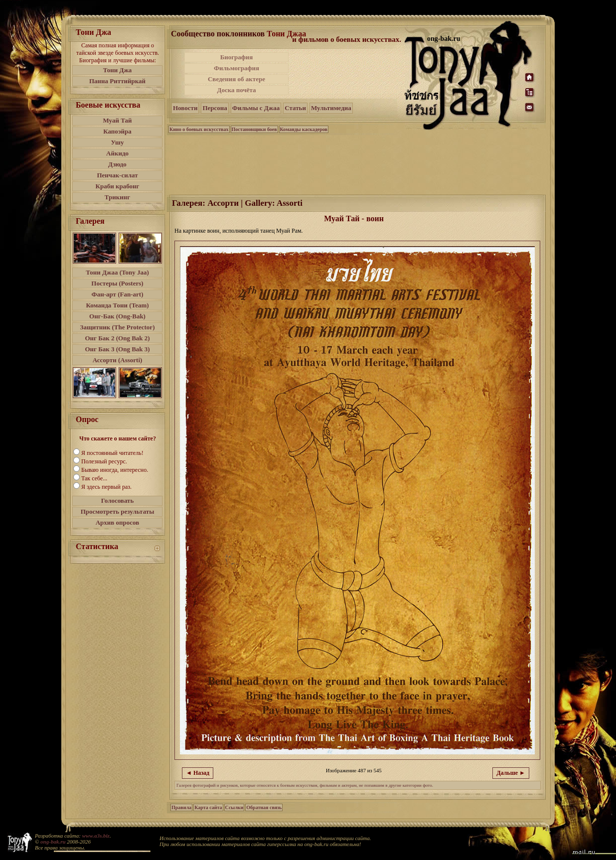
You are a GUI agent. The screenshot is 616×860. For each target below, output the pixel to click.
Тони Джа (118, 70)
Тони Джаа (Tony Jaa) (117, 272)
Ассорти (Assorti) (118, 360)
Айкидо (117, 153)
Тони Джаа (286, 34)
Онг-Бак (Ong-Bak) (117, 316)
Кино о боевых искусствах (199, 129)
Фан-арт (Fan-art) (118, 294)
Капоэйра (117, 131)
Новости (185, 108)
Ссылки (234, 807)
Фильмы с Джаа (256, 108)
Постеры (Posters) (117, 283)
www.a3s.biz (96, 836)
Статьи (295, 108)
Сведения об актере (236, 79)
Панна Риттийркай (117, 81)
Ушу (118, 142)
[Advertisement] (347, 74)
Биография (237, 57)
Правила (181, 807)
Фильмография (236, 68)
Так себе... (94, 478)
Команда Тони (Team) (117, 305)
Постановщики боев (254, 129)
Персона (215, 108)
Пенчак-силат (117, 175)
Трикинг (117, 197)
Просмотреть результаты (118, 511)
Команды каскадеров (304, 129)
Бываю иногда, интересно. (115, 470)
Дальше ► (511, 773)
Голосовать (118, 501)
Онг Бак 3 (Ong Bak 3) (117, 349)
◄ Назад (198, 773)
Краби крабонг (118, 186)
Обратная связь (264, 807)
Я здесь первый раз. (106, 487)
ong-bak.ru (53, 842)
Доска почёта (236, 90)
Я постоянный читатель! (112, 453)
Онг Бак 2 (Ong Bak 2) (117, 338)
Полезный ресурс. (104, 461)
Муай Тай (117, 120)
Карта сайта (208, 807)
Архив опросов (118, 522)
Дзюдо (117, 164)
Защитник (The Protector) (118, 327)
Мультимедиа (331, 108)
